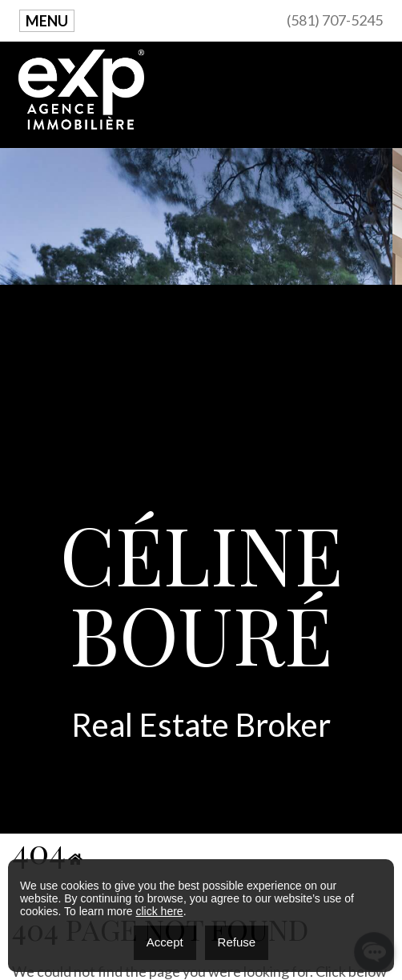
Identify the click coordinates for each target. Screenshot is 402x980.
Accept (165, 942)
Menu (47, 21)
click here (159, 911)
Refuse (237, 942)
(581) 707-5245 (335, 20)
